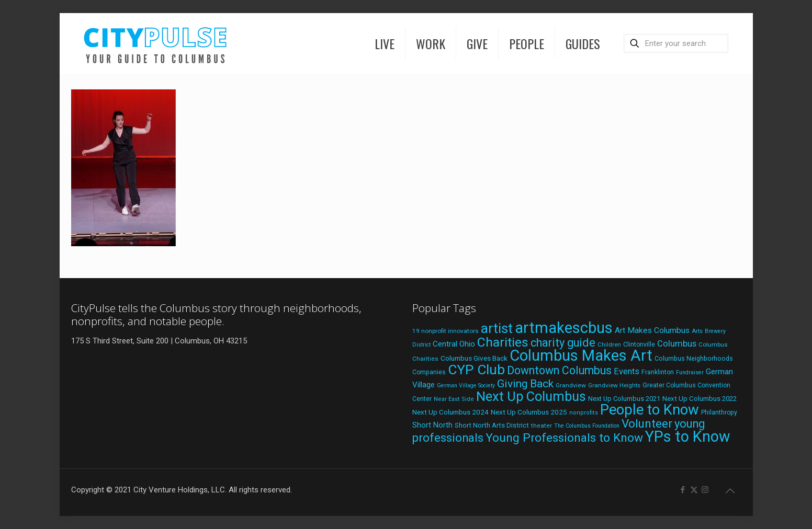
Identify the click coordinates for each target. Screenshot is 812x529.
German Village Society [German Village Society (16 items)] (466, 386)
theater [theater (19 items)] (542, 425)
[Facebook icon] (683, 490)
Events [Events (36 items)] (627, 371)
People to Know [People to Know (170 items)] (650, 410)
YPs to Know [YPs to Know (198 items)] (688, 436)
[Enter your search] (676, 43)
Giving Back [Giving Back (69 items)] (525, 383)
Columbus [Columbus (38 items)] (677, 343)
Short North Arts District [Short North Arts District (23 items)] (492, 425)
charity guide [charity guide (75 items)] (563, 343)
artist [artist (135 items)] (497, 328)
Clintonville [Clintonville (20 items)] (639, 344)
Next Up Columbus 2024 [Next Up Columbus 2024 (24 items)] (450, 412)
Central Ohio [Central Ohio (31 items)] (454, 344)
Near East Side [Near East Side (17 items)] (454, 399)
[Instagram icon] (705, 490)
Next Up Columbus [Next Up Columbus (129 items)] (531, 396)
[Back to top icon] (730, 491)
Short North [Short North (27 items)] (432, 425)
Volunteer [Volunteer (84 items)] (647, 423)
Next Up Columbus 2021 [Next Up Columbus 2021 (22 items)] (624, 399)
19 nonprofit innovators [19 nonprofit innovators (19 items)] (446, 331)
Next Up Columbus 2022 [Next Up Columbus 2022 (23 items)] (700, 399)
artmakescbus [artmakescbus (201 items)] (564, 328)
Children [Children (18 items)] (609, 344)
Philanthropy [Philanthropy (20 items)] (719, 412)
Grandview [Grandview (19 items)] (571, 385)
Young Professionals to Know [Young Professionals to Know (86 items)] (564, 438)
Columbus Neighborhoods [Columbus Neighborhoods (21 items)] (694, 358)
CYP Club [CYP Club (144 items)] (476, 370)
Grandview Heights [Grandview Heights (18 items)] (614, 385)
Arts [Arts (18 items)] (697, 331)
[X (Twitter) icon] (694, 490)
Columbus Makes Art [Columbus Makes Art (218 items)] (581, 355)
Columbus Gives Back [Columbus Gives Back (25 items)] (474, 358)
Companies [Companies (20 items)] (429, 372)
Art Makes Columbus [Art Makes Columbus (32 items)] (652, 330)
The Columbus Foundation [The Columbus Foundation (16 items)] (587, 426)
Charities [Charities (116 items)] (503, 342)
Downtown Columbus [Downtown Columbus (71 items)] (559, 370)
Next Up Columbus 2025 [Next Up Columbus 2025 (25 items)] (529, 412)
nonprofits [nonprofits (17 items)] (584, 413)
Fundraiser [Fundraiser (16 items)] (690, 372)
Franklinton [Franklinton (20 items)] (658, 372)
